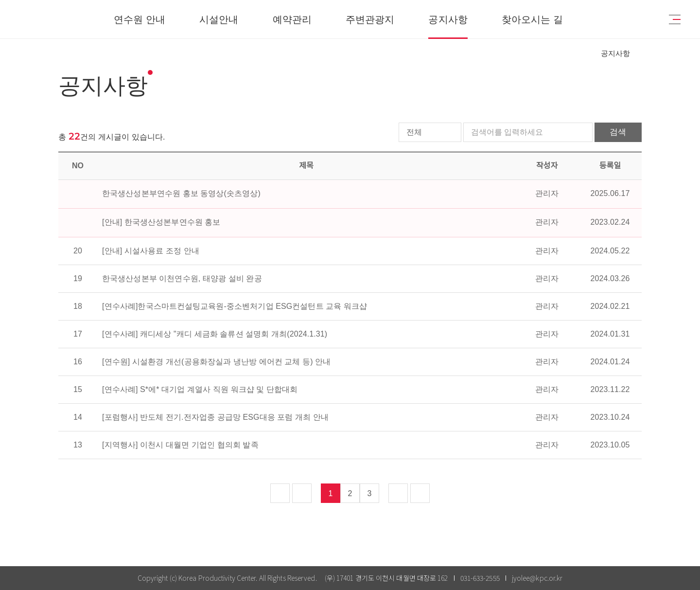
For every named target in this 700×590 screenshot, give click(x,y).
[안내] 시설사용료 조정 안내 (151, 251)
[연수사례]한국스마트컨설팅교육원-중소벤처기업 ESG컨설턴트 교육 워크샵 (235, 306)
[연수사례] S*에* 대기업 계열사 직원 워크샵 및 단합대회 (200, 389)
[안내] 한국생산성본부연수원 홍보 (161, 222)
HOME (583, 54)
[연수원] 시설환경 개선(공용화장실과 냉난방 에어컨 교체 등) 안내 (216, 362)
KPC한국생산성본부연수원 (61, 19)
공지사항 (615, 53)
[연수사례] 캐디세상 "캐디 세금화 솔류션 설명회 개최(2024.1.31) (215, 334)
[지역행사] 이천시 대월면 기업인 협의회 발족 (180, 445)
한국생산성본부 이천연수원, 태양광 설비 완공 (182, 278)
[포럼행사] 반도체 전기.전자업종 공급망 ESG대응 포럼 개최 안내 (215, 417)
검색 (617, 132)
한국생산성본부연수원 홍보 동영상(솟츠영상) (181, 193)
